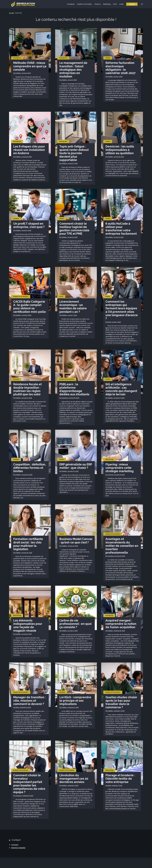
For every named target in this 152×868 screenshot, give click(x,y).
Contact (15, 855)
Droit (115, 4)
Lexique (132, 4)
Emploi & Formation (85, 4)
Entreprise (71, 4)
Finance (98, 4)
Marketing (107, 4)
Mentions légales (18, 858)
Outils (121, 4)
